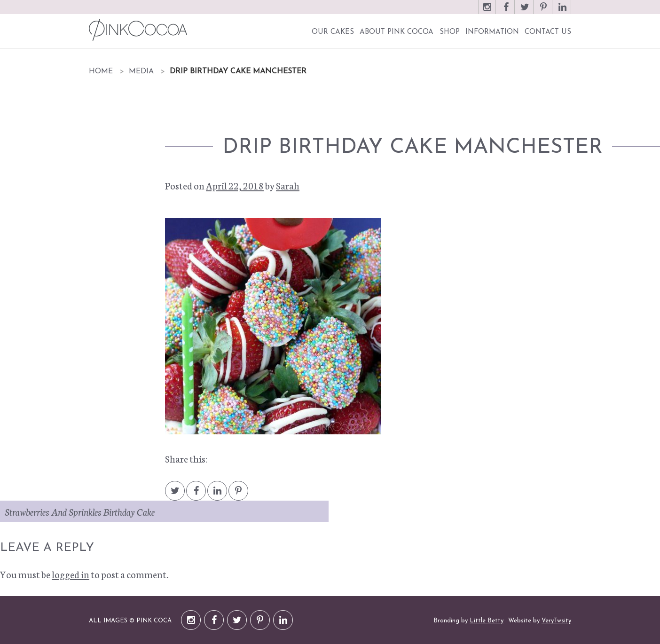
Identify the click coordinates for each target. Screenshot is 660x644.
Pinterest (543, 12)
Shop (450, 32)
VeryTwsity (556, 621)
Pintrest (238, 495)
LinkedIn (562, 12)
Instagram (487, 12)
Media (141, 71)
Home (101, 71)
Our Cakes (333, 32)
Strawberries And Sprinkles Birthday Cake (80, 511)
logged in (71, 574)
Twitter (525, 12)
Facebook (506, 12)
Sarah (288, 185)
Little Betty (487, 621)
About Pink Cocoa (397, 32)
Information (492, 32)
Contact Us (548, 32)
